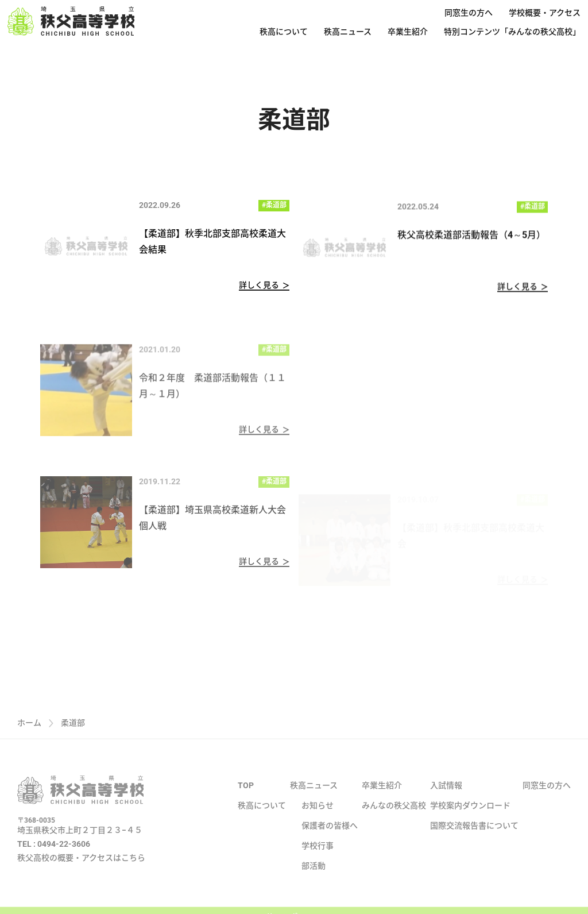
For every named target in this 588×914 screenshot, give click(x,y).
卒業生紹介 (408, 32)
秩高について (284, 32)
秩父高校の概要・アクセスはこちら (81, 874)
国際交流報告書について (474, 842)
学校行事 (318, 862)
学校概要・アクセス (545, 13)
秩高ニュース (348, 32)
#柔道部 (274, 205)
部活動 (314, 882)
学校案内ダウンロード (470, 822)
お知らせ (318, 822)
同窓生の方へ (469, 13)
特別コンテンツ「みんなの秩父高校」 (512, 32)
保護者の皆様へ (330, 842)
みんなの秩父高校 (394, 822)
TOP (246, 801)
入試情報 (446, 801)
